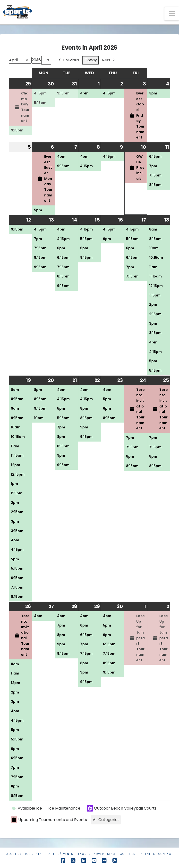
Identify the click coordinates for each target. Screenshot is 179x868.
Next (109, 60)
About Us (14, 854)
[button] (172, 14)
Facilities (127, 854)
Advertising (105, 854)
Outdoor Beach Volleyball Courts (122, 808)
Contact (166, 854)
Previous (68, 60)
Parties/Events (60, 854)
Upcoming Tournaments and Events (49, 820)
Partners (147, 854)
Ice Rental (34, 854)
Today (91, 60)
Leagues (84, 854)
